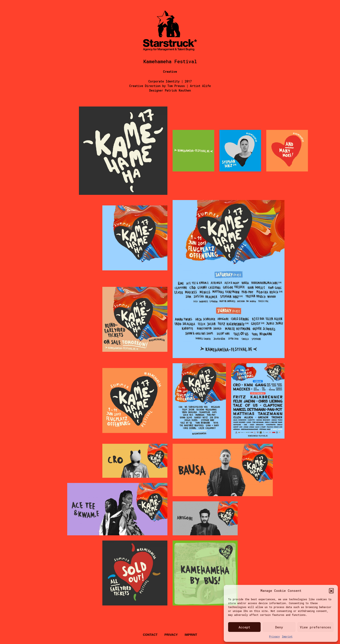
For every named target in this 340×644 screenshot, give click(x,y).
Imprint (287, 636)
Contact (150, 635)
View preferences (315, 627)
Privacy (274, 636)
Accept (244, 627)
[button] (331, 591)
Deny (279, 627)
